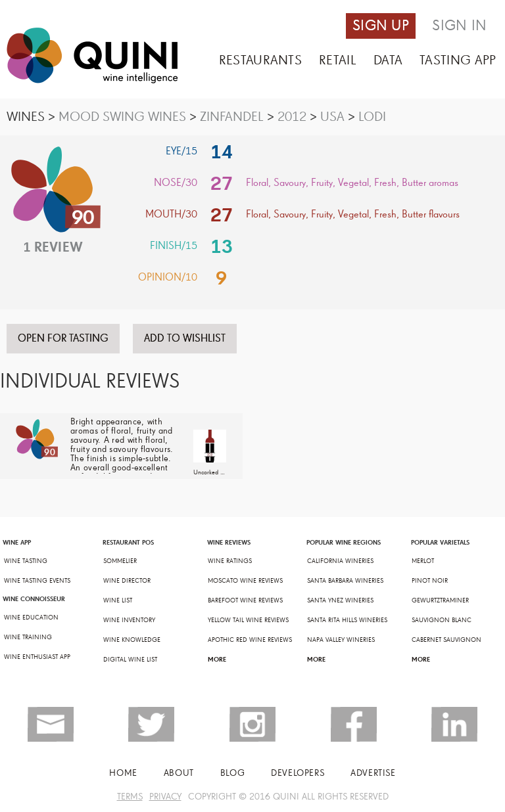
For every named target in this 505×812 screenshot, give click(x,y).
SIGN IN (459, 26)
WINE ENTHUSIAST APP (37, 657)
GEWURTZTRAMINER (440, 600)
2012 (292, 117)
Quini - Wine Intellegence (92, 56)
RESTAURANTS (260, 60)
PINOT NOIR (430, 581)
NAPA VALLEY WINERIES (341, 640)
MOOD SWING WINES (122, 117)
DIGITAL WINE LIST (130, 660)
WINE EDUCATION (31, 618)
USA (332, 117)
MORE (217, 659)
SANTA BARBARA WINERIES (345, 581)
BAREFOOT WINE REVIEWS (245, 600)
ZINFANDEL (232, 117)
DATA (388, 60)
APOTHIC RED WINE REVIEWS (250, 640)
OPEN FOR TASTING (63, 338)
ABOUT (179, 773)
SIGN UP (381, 26)
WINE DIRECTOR (127, 581)
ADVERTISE (373, 773)
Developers (298, 773)
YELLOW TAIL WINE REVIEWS (248, 620)
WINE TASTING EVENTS (37, 581)
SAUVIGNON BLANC (442, 620)
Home (123, 773)
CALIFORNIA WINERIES (340, 561)
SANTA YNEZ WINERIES (340, 600)
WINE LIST (118, 600)
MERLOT (423, 561)
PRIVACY (165, 797)
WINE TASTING (26, 561)
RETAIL (338, 60)
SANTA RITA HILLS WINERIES (347, 620)
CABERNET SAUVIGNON (446, 640)
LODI (372, 117)
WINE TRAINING (28, 637)
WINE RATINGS (230, 561)
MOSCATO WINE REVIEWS (245, 581)
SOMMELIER (120, 561)
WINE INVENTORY (129, 620)
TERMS (130, 797)
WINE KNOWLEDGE (132, 640)
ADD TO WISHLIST (185, 338)
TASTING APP (458, 60)
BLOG (232, 773)
